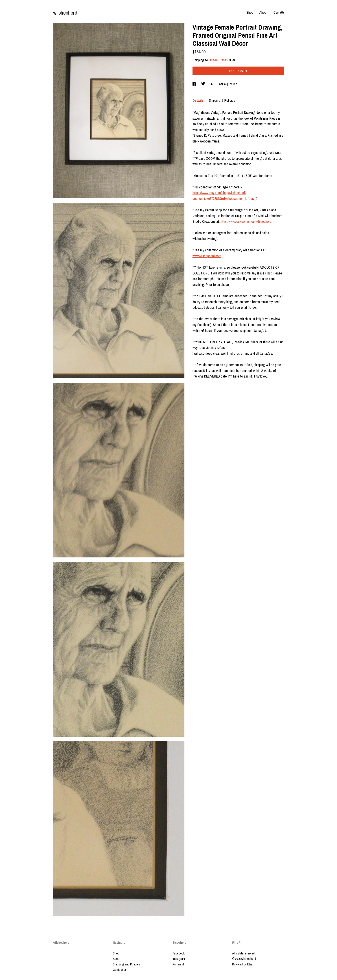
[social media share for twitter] (204, 84)
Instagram (179, 959)
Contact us (120, 970)
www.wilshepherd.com (207, 256)
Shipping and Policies (126, 964)
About (263, 12)
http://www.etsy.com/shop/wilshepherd (246, 221)
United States (218, 60)
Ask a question (228, 84)
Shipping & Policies (222, 100)
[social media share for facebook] (195, 84)
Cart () (279, 12)
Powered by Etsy (242, 964)
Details (198, 100)
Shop (250, 12)
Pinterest (178, 964)
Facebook (179, 953)
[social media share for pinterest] (212, 84)
